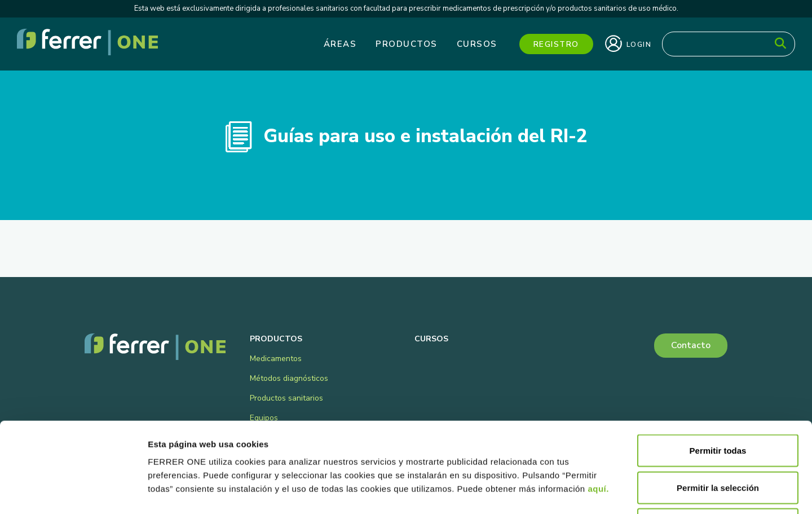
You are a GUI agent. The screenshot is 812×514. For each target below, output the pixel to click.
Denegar (718, 440)
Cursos (477, 44)
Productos (407, 44)
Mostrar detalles (610, 492)
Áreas (340, 44)
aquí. (598, 404)
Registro (556, 44)
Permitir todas (718, 366)
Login (628, 43)
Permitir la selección (718, 403)
